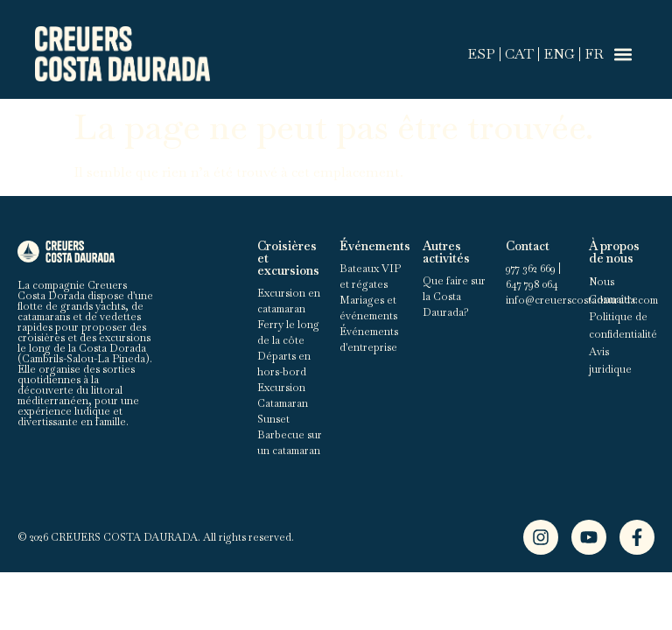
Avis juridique (610, 360)
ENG (559, 54)
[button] (623, 54)
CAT (519, 54)
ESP (481, 54)
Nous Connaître (613, 290)
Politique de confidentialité (622, 325)
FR (594, 54)
